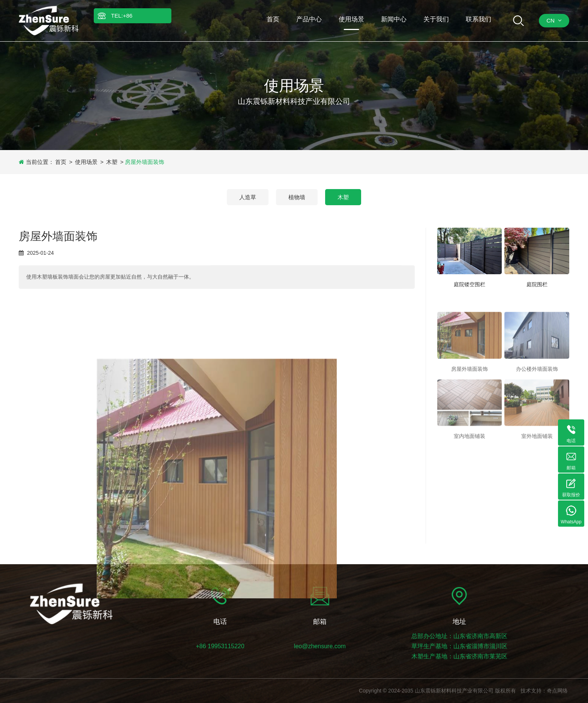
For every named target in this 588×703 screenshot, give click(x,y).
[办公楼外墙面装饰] (537, 358)
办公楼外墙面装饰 (537, 392)
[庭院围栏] (537, 252)
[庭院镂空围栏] (470, 252)
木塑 (112, 162)
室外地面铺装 (537, 459)
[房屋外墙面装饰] (470, 358)
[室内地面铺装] (470, 425)
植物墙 (297, 197)
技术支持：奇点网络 (544, 691)
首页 (61, 162)
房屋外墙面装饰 (469, 392)
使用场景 (86, 162)
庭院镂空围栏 (469, 286)
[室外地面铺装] (537, 425)
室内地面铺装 (469, 459)
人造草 (248, 197)
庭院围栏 (537, 286)
